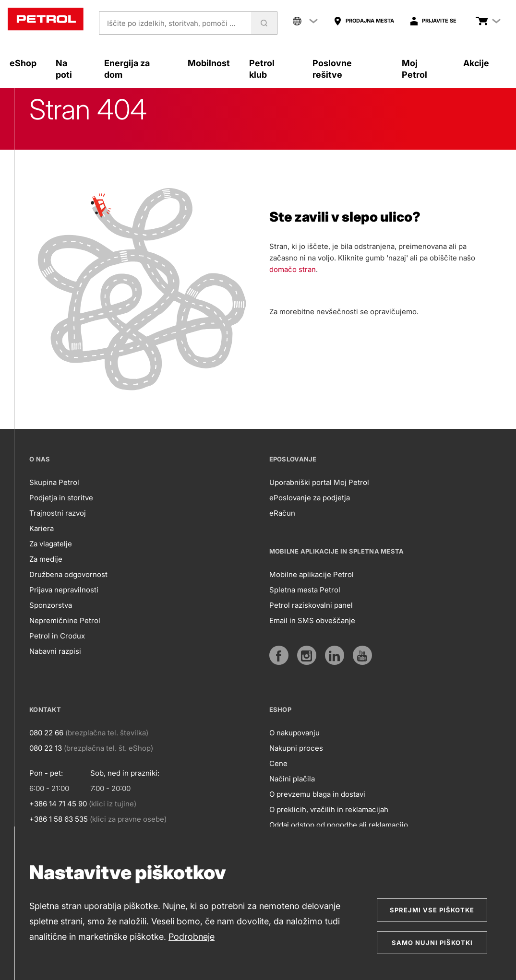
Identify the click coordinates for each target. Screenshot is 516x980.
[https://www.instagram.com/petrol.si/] (307, 655)
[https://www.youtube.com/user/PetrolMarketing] (362, 655)
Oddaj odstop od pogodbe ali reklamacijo (339, 825)
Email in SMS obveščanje (312, 620)
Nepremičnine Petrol (65, 620)
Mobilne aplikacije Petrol (312, 574)
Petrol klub (262, 69)
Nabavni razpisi (55, 651)
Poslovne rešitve (332, 69)
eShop (23, 63)
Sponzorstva (51, 605)
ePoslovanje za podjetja (310, 498)
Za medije (46, 559)
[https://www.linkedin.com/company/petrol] (335, 655)
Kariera (42, 528)
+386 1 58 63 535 (59, 819)
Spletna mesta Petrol (305, 590)
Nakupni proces (296, 748)
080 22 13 (46, 748)
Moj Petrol (414, 69)
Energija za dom (127, 69)
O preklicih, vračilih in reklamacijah (329, 809)
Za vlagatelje (51, 544)
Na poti (64, 69)
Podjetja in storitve (61, 498)
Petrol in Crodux (57, 636)
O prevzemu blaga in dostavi (317, 794)
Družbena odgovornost (68, 574)
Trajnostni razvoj (58, 513)
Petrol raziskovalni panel (311, 605)
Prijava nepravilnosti (64, 590)
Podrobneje (192, 937)
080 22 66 (46, 733)
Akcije (476, 63)
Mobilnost (209, 63)
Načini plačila (292, 779)
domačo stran (293, 269)
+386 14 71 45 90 (58, 804)
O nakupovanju (294, 733)
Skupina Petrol (54, 482)
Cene (278, 763)
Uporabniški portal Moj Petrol (319, 482)
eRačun (282, 513)
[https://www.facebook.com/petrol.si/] (279, 655)
